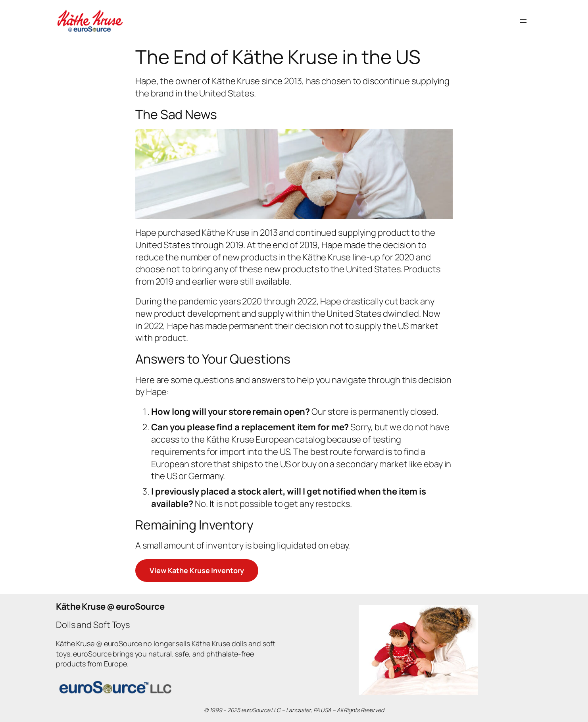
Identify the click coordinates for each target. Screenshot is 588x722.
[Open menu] (523, 21)
